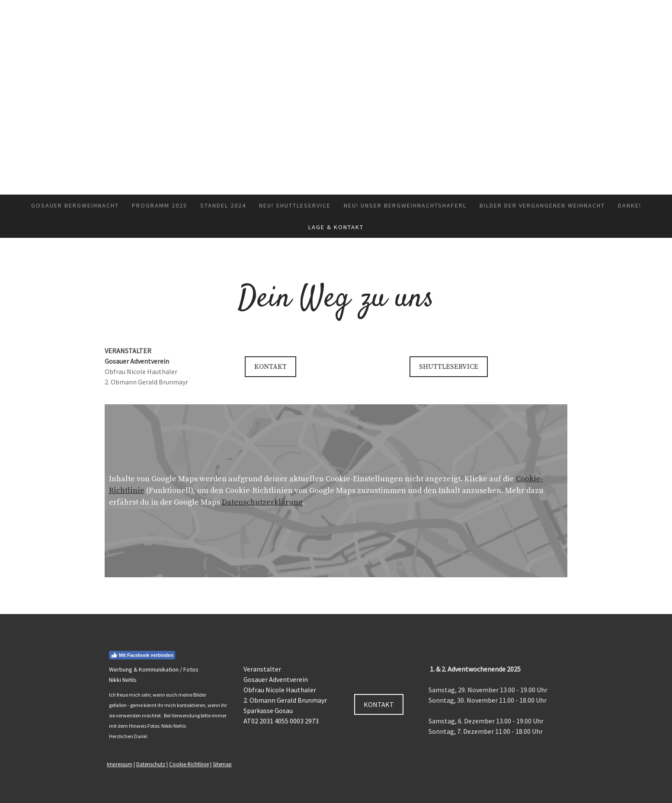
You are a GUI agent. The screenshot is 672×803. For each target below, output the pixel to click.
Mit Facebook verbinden (142, 655)
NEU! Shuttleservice (295, 205)
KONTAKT (270, 367)
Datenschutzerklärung (262, 502)
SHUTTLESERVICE (449, 367)
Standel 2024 (223, 205)
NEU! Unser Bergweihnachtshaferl (405, 205)
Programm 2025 (160, 205)
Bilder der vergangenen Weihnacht (542, 205)
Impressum (120, 764)
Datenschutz (151, 764)
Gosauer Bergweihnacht (75, 205)
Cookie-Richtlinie (189, 764)
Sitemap (222, 764)
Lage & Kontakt (336, 227)
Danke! (630, 205)
